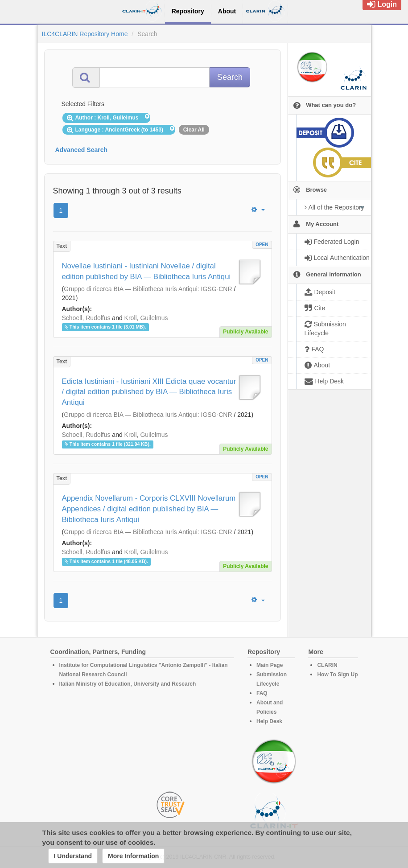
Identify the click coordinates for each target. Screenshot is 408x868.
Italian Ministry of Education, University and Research (128, 684)
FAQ (262, 693)
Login (382, 4)
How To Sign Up (337, 675)
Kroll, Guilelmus (146, 318)
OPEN (262, 245)
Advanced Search (82, 150)
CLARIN (327, 665)
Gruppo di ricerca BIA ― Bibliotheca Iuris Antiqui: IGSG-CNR (148, 289)
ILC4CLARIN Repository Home (85, 34)
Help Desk (269, 721)
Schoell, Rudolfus (86, 318)
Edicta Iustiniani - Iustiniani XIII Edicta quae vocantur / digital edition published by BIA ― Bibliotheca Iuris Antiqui (149, 392)
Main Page (270, 665)
